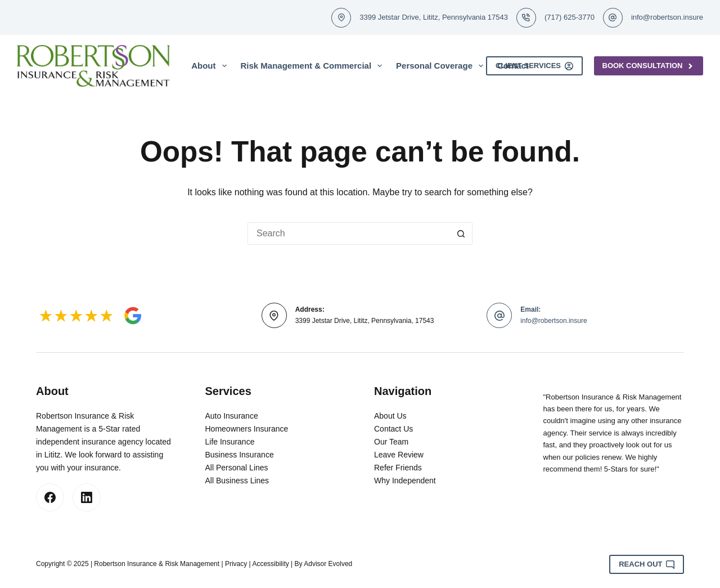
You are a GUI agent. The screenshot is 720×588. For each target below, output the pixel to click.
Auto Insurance (232, 416)
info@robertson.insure (667, 17)
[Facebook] (50, 497)
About (211, 66)
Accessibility (270, 564)
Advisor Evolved (328, 564)
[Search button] (461, 234)
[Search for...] (349, 234)
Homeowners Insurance (247, 429)
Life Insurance (230, 442)
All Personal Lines (237, 468)
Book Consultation (649, 66)
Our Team (391, 442)
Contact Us (393, 429)
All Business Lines (237, 481)
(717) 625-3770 (570, 17)
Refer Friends (398, 468)
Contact (513, 66)
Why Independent (405, 481)
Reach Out (647, 564)
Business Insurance (240, 455)
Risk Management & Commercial (314, 66)
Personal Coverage (442, 66)
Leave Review (399, 455)
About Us (390, 416)
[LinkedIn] (87, 497)
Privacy (236, 564)
